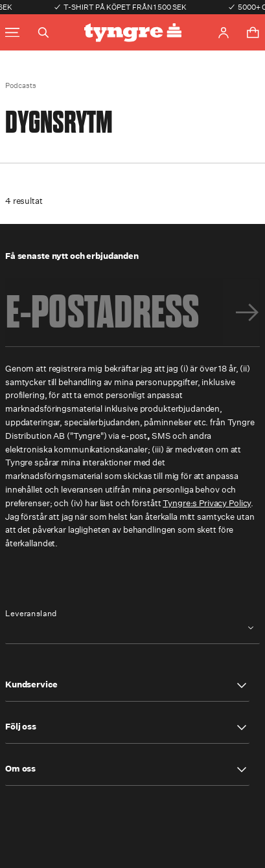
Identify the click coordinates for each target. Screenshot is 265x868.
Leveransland (31, 614)
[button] (127, 685)
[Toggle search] (43, 32)
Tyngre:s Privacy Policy (207, 503)
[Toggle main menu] (12, 33)
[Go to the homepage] (133, 33)
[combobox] (132, 628)
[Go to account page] (224, 33)
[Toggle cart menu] (253, 32)
